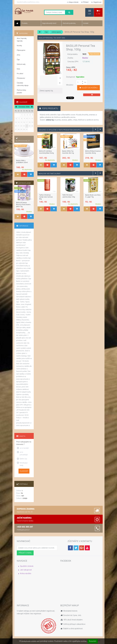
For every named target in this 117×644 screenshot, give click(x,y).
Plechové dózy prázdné (21, 91)
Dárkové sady (21, 64)
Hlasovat (24, 471)
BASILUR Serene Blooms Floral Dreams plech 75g (23, 205)
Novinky (19, 46)
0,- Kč (98, 12)
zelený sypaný (56, 32)
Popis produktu (49, 108)
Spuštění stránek (27, 566)
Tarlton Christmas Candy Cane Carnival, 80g (46, 197)
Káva (18, 69)
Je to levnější (24, 448)
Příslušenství (21, 78)
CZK (90, 12)
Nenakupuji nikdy (24, 464)
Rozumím (93, 641)
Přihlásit (85, 2)
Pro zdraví (20, 74)
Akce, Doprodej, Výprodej (22, 40)
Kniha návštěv (26, 573)
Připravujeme (21, 50)
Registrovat (96, 2)
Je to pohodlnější (24, 453)
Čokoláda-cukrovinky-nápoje (23, 84)
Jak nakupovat (26, 570)
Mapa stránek (73, 2)
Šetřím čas (23, 459)
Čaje (46, 32)
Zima (18, 55)
